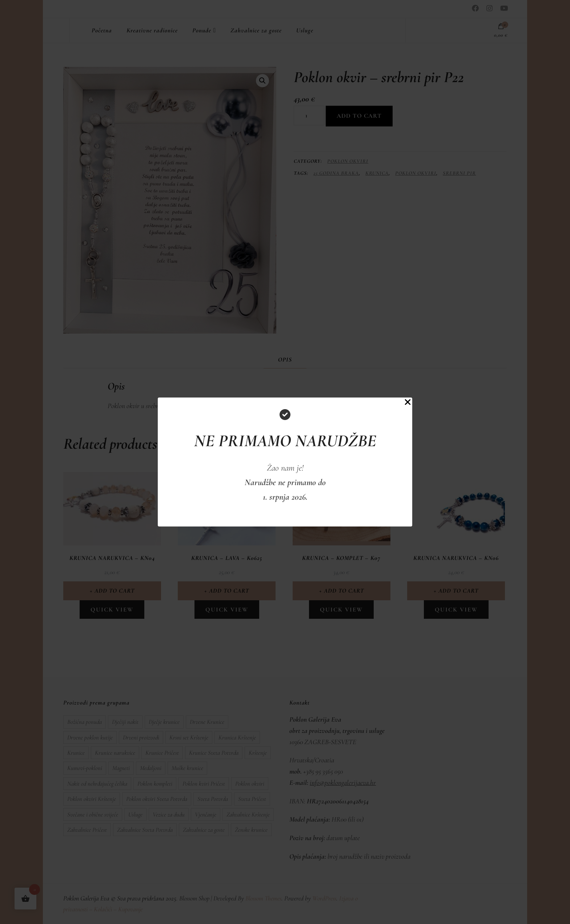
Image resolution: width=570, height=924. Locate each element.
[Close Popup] (408, 404)
